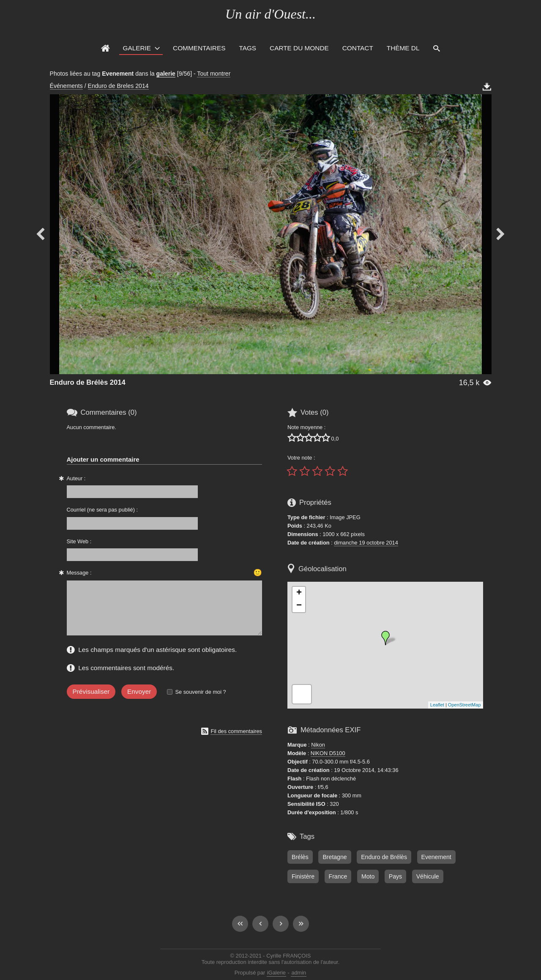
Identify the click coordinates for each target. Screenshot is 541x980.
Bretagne (335, 857)
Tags (247, 48)
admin (299, 973)
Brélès (300, 857)
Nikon (318, 745)
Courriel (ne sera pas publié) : (102, 510)
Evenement (436, 857)
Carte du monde (299, 48)
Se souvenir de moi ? (200, 702)
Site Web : (79, 541)
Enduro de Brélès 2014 (88, 382)
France (338, 876)
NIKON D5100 (328, 753)
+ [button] (299, 593)
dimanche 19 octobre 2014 (366, 543)
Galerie (137, 48)
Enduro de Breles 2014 (118, 86)
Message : (79, 573)
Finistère (303, 876)
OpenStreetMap (464, 705)
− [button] (299, 606)
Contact (358, 48)
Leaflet (437, 705)
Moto (368, 876)
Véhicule (428, 876)
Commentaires (199, 48)
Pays (395, 876)
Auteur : (76, 478)
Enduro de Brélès (384, 857)
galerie (166, 74)
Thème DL (403, 48)
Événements (66, 86)
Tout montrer (214, 74)
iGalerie (276, 973)
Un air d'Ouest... (270, 14)
